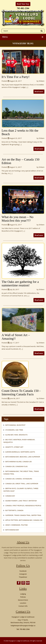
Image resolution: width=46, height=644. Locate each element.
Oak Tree (19, 430)
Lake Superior (34, 457)
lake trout (23, 501)
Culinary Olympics (25, 488)
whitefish (33, 501)
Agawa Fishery (11, 501)
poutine (24, 525)
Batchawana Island (13, 462)
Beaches (23, 457)
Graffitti (9, 447)
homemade (16, 525)
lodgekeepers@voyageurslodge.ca (23, 626)
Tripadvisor (23, 577)
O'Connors (10, 430)
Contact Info (23, 606)
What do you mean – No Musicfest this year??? (17, 219)
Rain (16, 435)
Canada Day (10, 496)
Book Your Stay (23, 4)
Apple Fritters (12, 520)
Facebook (23, 571)
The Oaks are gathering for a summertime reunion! (20, 283)
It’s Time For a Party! (16, 77)
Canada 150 (27, 462)
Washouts (23, 435)
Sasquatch (8, 442)
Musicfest (21, 425)
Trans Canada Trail (22, 515)
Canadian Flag (22, 466)
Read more (39, 92)
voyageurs (27, 479)
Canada (9, 506)
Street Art (19, 447)
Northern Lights (28, 452)
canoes (19, 479)
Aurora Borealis (12, 452)
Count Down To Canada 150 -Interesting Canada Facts (21, 392)
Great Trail (20, 484)
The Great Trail (26, 471)
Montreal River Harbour (24, 440)
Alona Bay (9, 435)
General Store (23, 600)
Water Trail (36, 515)
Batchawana (11, 425)
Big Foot (9, 440)
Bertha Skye (11, 488)
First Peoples (18, 506)
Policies (23, 597)
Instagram (23, 574)
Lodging (23, 594)
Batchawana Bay (12, 457)
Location (23, 603)
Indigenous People (33, 506)
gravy (8, 525)
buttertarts (11, 510)
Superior (9, 515)
